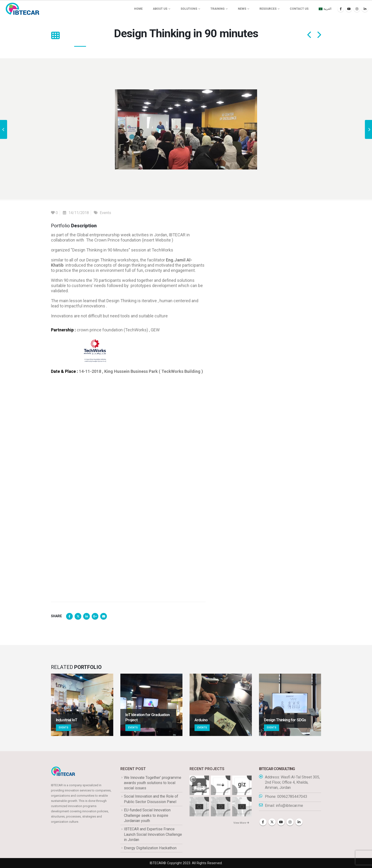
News (242, 9)
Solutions (189, 9)
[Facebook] (341, 9)
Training (218, 9)
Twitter (78, 616)
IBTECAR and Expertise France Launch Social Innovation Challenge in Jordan (153, 834)
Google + (95, 616)
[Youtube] (349, 9)
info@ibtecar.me (289, 806)
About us (160, 9)
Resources (268, 9)
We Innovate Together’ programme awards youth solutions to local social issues (153, 783)
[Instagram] (357, 9)
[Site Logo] (23, 9)
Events (105, 213)
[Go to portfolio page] (82, 705)
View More (241, 823)
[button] (55, 36)
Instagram (290, 822)
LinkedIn (86, 616)
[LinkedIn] (365, 9)
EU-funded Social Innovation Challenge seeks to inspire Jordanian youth (147, 815)
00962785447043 (292, 797)
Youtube (281, 822)
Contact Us (299, 9)
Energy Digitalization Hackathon (150, 848)
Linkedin (299, 822)
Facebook (69, 616)
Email (104, 616)
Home (138, 9)
